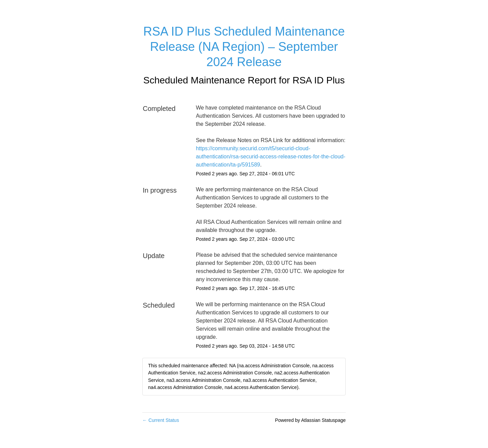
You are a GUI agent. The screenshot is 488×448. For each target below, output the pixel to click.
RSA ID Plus (319, 80)
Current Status (161, 420)
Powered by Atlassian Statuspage (310, 420)
